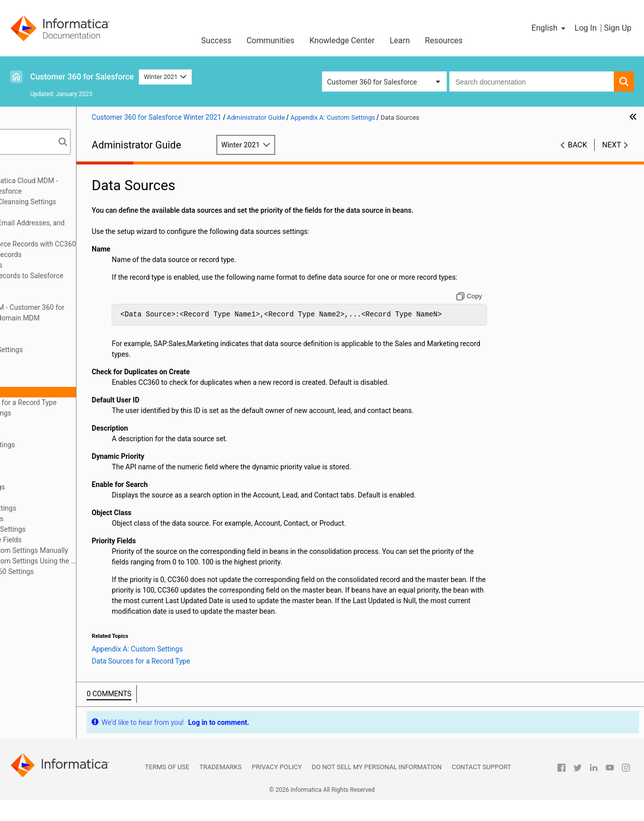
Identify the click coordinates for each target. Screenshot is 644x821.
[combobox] (532, 81)
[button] (549, 28)
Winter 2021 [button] (165, 77)
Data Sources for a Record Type (91, 402)
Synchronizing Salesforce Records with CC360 (89, 244)
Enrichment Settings (64, 413)
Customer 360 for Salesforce (82, 77)
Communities (270, 40)
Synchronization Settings (71, 529)
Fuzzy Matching (57, 434)
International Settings (65, 445)
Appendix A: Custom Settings (62, 350)
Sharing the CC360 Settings (75, 571)
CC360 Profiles (55, 360)
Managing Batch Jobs (51, 212)
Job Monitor (51, 455)
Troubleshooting (42, 339)
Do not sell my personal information (377, 788)
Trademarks (220, 788)
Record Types (53, 371)
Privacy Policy (276, 788)
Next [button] (612, 145)
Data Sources (53, 392)
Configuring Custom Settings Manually (92, 550)
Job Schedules (55, 466)
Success (216, 40)
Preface (29, 170)
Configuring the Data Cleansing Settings (79, 202)
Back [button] (578, 145)
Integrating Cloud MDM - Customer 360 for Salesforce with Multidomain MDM (83, 313)
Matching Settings (61, 487)
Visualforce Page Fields (69, 540)
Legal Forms (52, 476)
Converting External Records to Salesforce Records (83, 281)
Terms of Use (167, 788)
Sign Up (618, 28)
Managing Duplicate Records (62, 255)
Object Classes (55, 498)
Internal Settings (58, 424)
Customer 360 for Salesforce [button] (372, 82)
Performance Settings (66, 508)
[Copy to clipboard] (490, 307)
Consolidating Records (52, 265)
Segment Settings (60, 519)
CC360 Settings (56, 381)
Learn (400, 40)
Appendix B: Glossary (50, 582)
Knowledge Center (342, 40)
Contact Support (481, 788)
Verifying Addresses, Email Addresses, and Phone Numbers (83, 228)
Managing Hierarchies (51, 297)
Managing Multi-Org (48, 329)
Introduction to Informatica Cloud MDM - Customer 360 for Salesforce (80, 186)
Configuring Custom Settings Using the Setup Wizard (96, 561)
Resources (444, 40)
